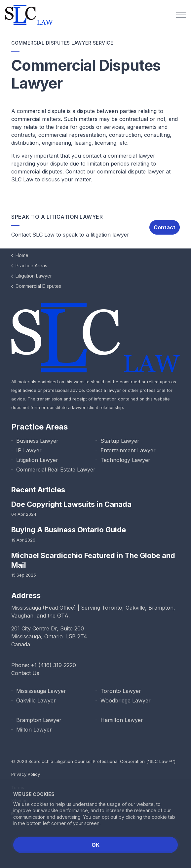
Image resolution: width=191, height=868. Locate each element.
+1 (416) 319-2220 (53, 665)
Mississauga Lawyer (41, 691)
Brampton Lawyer (39, 720)
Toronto (112, 608)
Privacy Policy (26, 774)
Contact (165, 227)
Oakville (135, 608)
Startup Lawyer (120, 441)
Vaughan (22, 616)
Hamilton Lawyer (122, 720)
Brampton (161, 608)
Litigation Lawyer (37, 460)
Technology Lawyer (125, 460)
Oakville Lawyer (36, 700)
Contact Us (25, 673)
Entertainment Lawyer (128, 450)
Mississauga (26, 608)
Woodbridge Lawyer (126, 700)
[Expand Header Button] (181, 15)
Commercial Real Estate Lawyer (56, 470)
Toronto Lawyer (121, 691)
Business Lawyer (37, 441)
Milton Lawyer (34, 730)
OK (95, 845)
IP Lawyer (29, 450)
